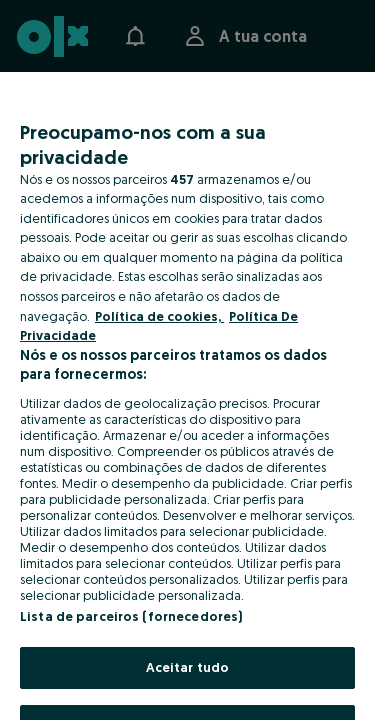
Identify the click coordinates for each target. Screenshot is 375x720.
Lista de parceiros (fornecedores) (131, 616)
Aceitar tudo (188, 667)
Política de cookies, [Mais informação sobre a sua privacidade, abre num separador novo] (159, 316)
